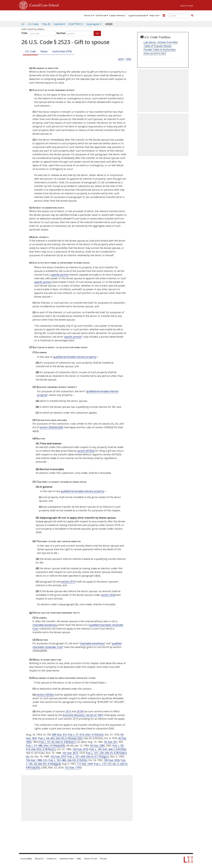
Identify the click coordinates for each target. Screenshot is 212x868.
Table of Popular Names (158, 46)
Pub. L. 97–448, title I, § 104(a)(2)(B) (46, 746)
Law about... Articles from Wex (161, 42)
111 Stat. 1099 (85, 764)
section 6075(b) (86, 451)
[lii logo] (31, 15)
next (129, 59)
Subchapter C (94, 24)
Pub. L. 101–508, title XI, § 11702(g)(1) (88, 757)
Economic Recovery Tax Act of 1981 (83, 715)
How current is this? (155, 53)
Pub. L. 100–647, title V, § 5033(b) (108, 749)
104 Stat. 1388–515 (37, 760)
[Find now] (192, 16)
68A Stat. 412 (59, 735)
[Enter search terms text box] (179, 16)
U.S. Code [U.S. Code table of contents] (33, 24)
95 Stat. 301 (111, 742)
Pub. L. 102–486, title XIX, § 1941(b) (68, 760)
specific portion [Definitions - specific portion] (60, 275)
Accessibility (26, 859)
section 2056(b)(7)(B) (51, 427)
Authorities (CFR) (62, 51)
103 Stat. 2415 (58, 757)
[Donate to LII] (164, 15)
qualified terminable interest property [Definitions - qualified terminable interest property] (75, 357)
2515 (68, 711)
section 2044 (108, 595)
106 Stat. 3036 (112, 760)
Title (24, 33)
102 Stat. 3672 (70, 753)
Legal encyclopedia (137, 15)
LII (23, 24)
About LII (88, 15)
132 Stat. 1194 (73, 768)
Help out (154, 15)
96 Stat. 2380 (97, 746)
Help (79, 859)
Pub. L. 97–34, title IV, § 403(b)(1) (57, 742)
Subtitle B (59, 24)
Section (61, 33)
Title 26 (46, 24)
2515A (80, 711)
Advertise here (67, 859)
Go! (97, 33)
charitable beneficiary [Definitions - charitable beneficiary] (45, 625)
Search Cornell (187, 6)
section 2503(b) (45, 695)
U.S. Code (30, 51)
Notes (44, 51)
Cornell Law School (43, 5)
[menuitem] (88, 15)
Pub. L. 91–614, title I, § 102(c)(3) (86, 735)
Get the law (101, 15)
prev (121, 59)
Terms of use (91, 859)
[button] (192, 15)
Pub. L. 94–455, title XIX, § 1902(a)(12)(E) (60, 738)
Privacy (103, 859)
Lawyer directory (117, 15)
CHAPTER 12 (76, 24)
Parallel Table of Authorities (160, 50)
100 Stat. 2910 (80, 749)
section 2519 (68, 582)
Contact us (51, 859)
